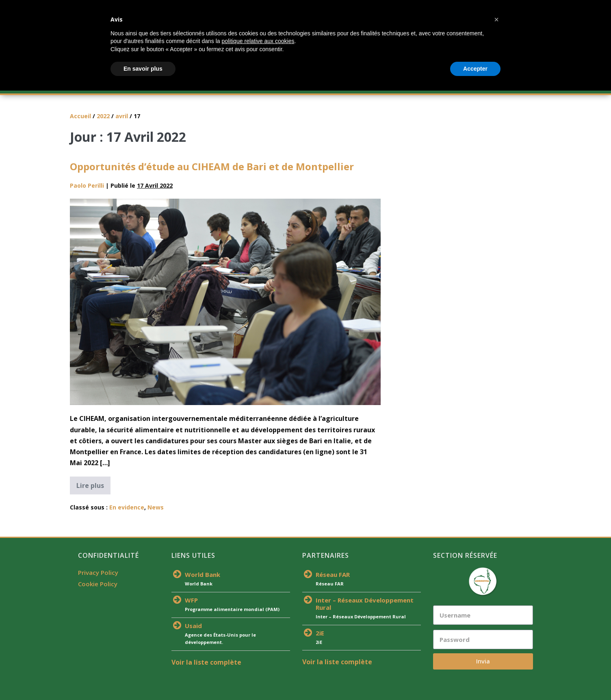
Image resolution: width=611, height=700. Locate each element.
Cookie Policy (98, 584)
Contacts (487, 85)
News (156, 507)
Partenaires (355, 85)
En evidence (127, 507)
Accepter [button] (475, 678)
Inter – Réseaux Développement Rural (365, 604)
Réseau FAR (333, 574)
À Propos (126, 85)
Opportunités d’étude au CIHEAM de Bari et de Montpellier (212, 166)
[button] (496, 629)
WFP (191, 600)
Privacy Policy (98, 572)
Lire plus (93, 483)
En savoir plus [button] (143, 678)
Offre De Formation (183, 85)
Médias (451, 85)
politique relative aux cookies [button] (258, 650)
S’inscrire (238, 85)
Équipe (313, 85)
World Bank (203, 574)
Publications (407, 85)
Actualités (276, 85)
